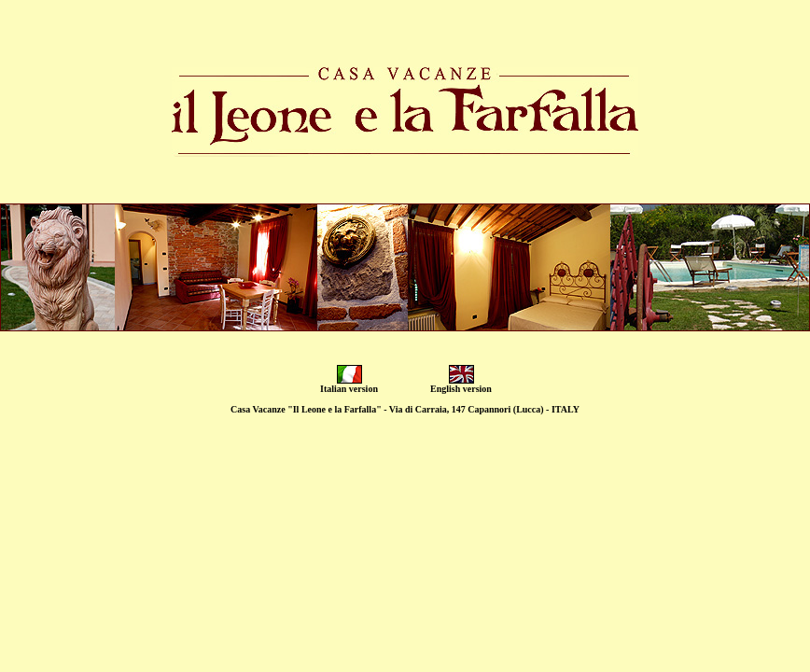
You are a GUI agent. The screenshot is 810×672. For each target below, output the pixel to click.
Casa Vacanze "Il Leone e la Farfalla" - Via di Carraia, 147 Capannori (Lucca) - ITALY (405, 409)
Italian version (349, 389)
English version (461, 389)
